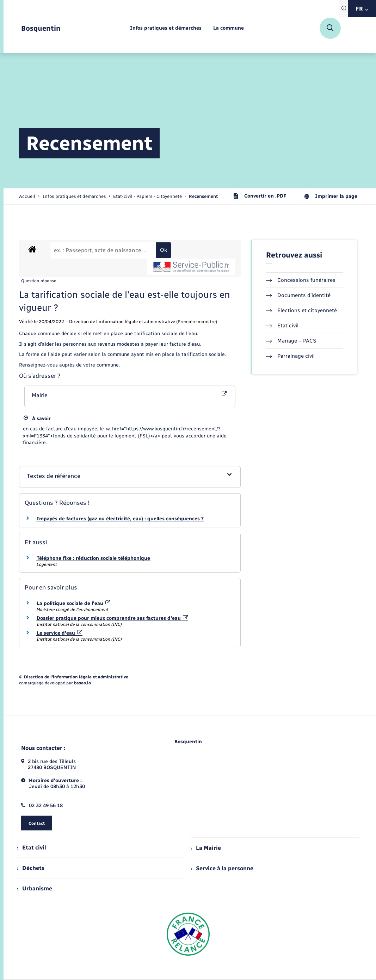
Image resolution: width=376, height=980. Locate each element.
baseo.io (82, 683)
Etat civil (282, 326)
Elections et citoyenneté (301, 310)
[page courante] (203, 196)
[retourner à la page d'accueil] (41, 28)
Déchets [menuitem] (31, 868)
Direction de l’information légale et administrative (76, 677)
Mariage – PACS (291, 341)
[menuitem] (166, 28)
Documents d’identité (298, 295)
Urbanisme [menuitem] (35, 888)
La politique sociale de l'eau (74, 603)
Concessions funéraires (301, 280)
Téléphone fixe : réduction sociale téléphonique (93, 558)
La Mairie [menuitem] (206, 848)
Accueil (27, 196)
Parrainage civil (290, 356)
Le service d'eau (60, 633)
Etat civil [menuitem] (32, 848)
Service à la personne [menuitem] (222, 868)
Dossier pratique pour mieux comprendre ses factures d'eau (112, 618)
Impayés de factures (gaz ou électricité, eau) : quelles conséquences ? (120, 519)
